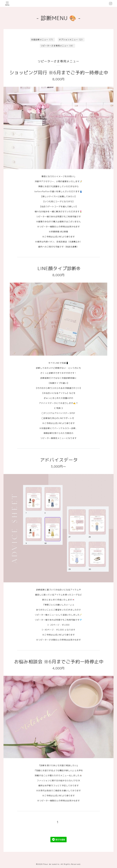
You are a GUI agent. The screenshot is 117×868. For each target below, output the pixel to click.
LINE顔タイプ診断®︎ (59, 268)
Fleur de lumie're (51, 864)
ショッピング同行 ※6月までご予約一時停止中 (59, 73)
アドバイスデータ (59, 460)
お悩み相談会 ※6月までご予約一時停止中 (59, 662)
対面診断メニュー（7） (43, 40)
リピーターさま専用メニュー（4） (57, 46)
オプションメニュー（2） (71, 40)
